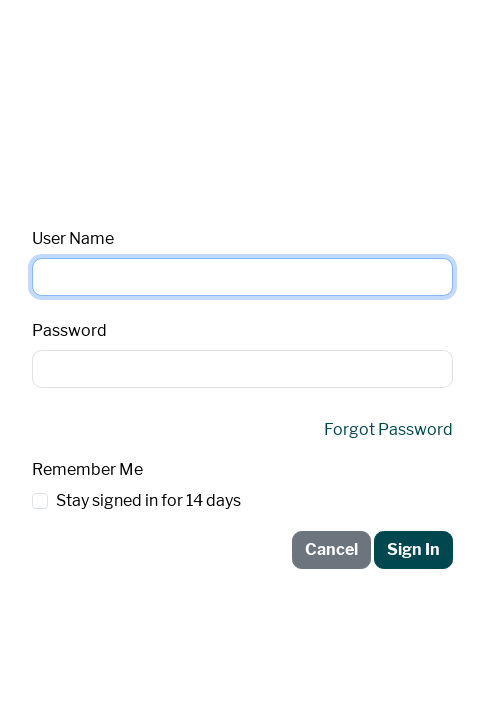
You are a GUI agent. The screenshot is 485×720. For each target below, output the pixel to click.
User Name (73, 238)
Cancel (331, 549)
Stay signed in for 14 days (148, 500)
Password (69, 330)
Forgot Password (388, 429)
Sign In (413, 549)
